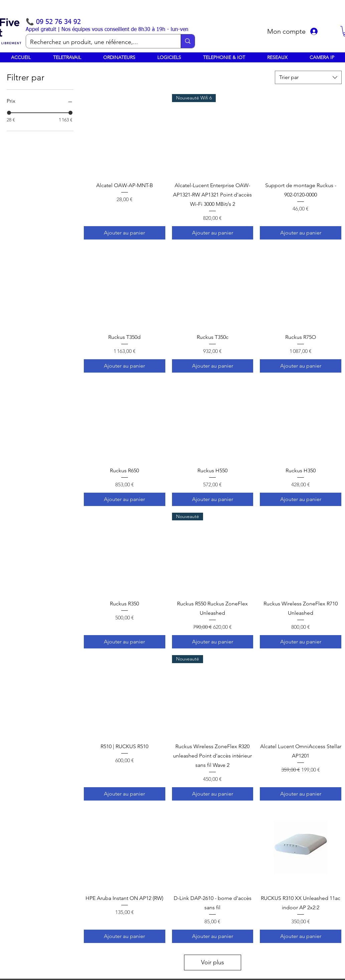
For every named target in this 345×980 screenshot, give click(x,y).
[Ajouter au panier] (125, 233)
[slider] (9, 113)
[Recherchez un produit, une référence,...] (99, 42)
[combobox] (308, 77)
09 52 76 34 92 (58, 22)
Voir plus (213, 962)
